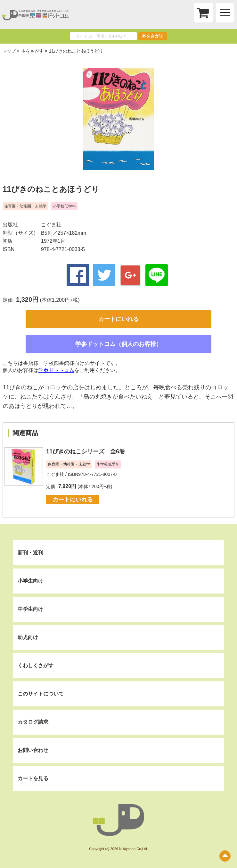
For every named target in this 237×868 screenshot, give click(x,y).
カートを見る (33, 778)
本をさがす (153, 36)
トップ (9, 51)
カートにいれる (118, 319)
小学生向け (30, 581)
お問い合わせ (33, 750)
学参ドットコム (56, 370)
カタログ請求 (33, 722)
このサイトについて (41, 694)
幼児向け (28, 637)
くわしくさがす (36, 666)
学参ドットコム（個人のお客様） (118, 344)
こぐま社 (51, 225)
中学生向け (30, 609)
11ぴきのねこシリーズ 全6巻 (86, 451)
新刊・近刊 (30, 553)
